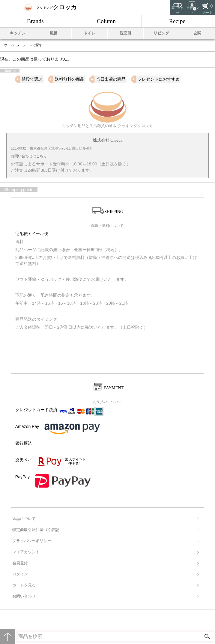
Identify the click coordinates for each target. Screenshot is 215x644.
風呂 (54, 33)
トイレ (90, 33)
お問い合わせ (24, 596)
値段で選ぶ (32, 79)
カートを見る (24, 585)
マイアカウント (26, 552)
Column (106, 21)
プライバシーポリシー (32, 541)
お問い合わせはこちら (29, 156)
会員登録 (20, 563)
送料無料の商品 (70, 79)
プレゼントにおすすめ (159, 79)
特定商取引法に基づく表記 (36, 530)
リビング (161, 33)
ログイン (20, 574)
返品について (24, 519)
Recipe (177, 21)
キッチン (18, 33)
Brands (35, 21)
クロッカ (51, 7)
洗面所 (125, 33)
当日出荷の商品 (111, 79)
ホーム (9, 45)
